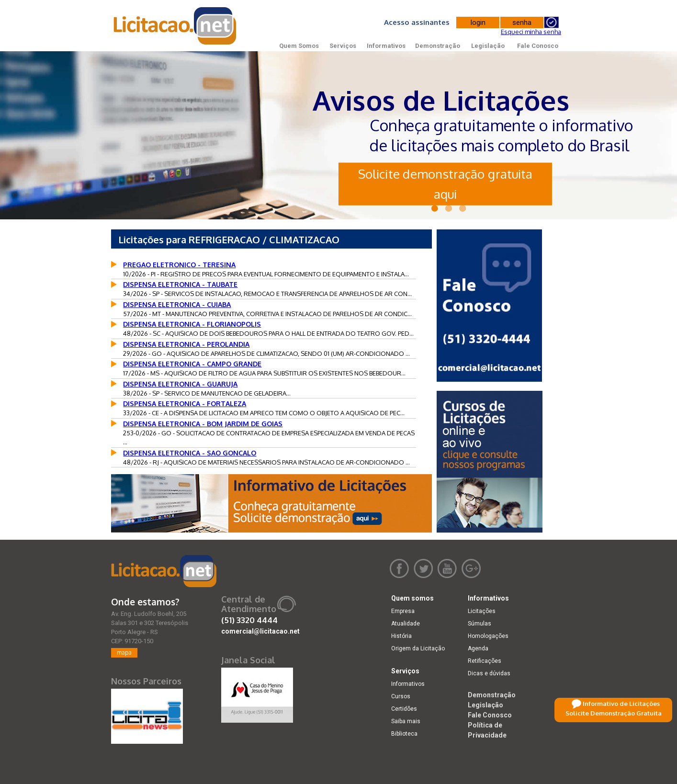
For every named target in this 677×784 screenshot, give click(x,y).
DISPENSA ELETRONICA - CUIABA (177, 304)
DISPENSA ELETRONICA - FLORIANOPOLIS (192, 324)
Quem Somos (299, 46)
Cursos (401, 696)
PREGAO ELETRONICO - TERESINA (179, 265)
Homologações (488, 636)
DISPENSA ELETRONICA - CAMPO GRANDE (192, 364)
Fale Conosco (538, 46)
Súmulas (480, 624)
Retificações (485, 661)
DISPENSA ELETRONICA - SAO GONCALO (190, 453)
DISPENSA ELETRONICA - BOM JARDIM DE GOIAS (203, 424)
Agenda (478, 648)
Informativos (386, 46)
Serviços (343, 46)
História (401, 636)
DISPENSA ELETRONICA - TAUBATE (180, 284)
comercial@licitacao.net (260, 631)
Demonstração (438, 46)
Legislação (488, 46)
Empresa (403, 611)
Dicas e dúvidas (489, 673)
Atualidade (406, 624)
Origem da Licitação (418, 648)
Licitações (482, 611)
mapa (124, 653)
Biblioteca (404, 734)
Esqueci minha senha (531, 32)
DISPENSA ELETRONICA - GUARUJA (180, 384)
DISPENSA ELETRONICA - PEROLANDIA (186, 344)
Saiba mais (406, 721)
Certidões (404, 709)
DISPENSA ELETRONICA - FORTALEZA (185, 403)
